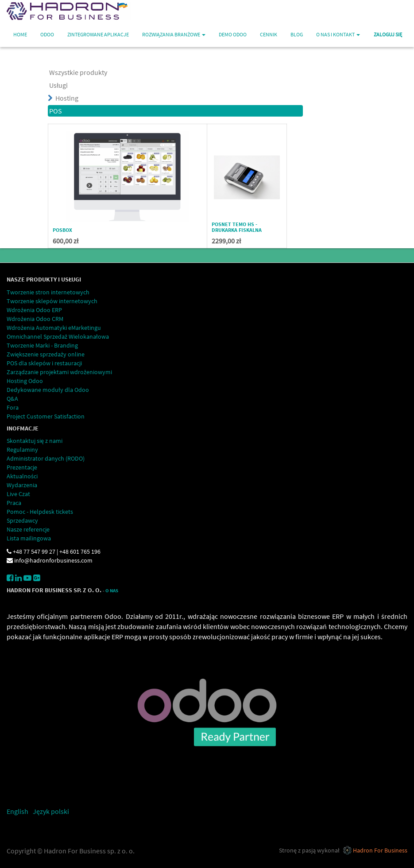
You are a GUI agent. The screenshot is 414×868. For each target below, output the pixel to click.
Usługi (58, 85)
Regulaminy (22, 450)
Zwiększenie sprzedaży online (46, 354)
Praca (14, 503)
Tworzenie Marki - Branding (42, 345)
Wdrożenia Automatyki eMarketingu (54, 328)
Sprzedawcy (22, 520)
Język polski (51, 811)
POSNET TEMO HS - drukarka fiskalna (237, 227)
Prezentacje (22, 467)
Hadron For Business (380, 850)
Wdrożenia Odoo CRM (35, 319)
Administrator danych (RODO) (46, 458)
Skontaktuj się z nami (35, 441)
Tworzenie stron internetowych (48, 292)
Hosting (67, 98)
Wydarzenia (22, 485)
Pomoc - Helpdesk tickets (40, 512)
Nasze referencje (28, 529)
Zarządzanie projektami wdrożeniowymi (59, 372)
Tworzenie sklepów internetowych (52, 301)
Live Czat (18, 494)
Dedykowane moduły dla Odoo (48, 390)
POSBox (62, 230)
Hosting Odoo (25, 381)
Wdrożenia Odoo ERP (34, 310)
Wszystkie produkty (78, 72)
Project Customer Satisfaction (46, 416)
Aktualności (22, 476)
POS (56, 111)
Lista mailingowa (29, 538)
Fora (13, 407)
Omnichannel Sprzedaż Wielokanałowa (58, 336)
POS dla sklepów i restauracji (44, 363)
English (17, 811)
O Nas (112, 591)
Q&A (12, 399)
